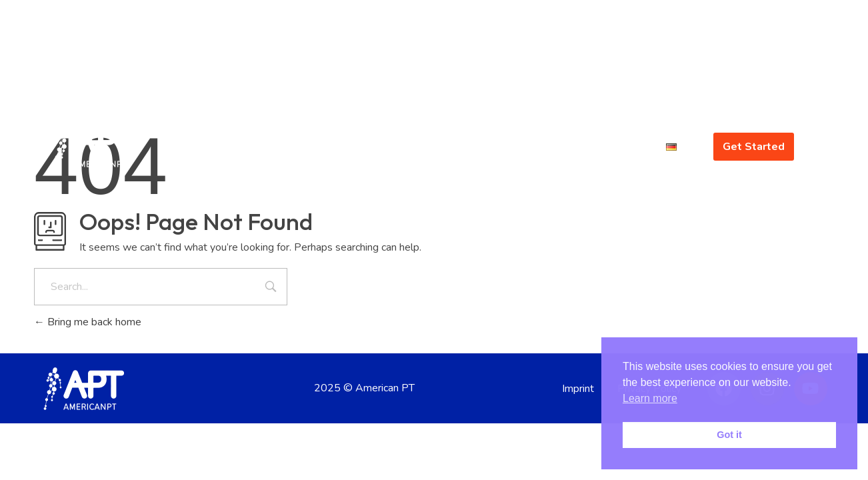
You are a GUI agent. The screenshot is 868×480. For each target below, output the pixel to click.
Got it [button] (729, 435)
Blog (635, 147)
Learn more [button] (650, 398)
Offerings (473, 147)
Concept (404, 147)
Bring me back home (88, 322)
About (537, 147)
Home (350, 147)
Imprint (578, 389)
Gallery (588, 147)
